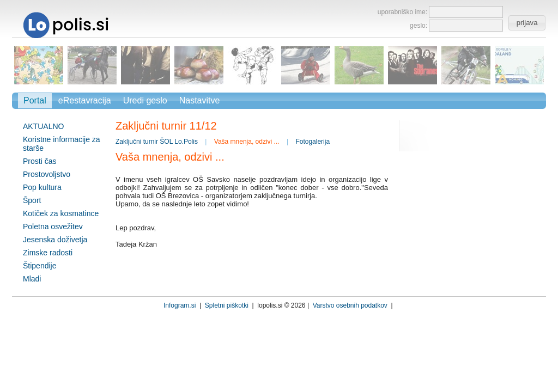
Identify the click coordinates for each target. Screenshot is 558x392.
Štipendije (40, 266)
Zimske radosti (48, 253)
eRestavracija (85, 100)
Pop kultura (42, 187)
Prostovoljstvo (47, 174)
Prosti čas (40, 161)
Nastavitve (200, 100)
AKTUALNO (43, 126)
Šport (32, 200)
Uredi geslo (145, 100)
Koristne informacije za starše (62, 144)
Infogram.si (180, 305)
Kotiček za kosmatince (61, 213)
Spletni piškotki (227, 305)
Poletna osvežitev (53, 226)
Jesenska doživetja (55, 240)
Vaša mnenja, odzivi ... (247, 142)
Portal (35, 100)
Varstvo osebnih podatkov (350, 305)
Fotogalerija (313, 142)
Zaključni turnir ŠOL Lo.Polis (157, 142)
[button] (527, 23)
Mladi (32, 279)
